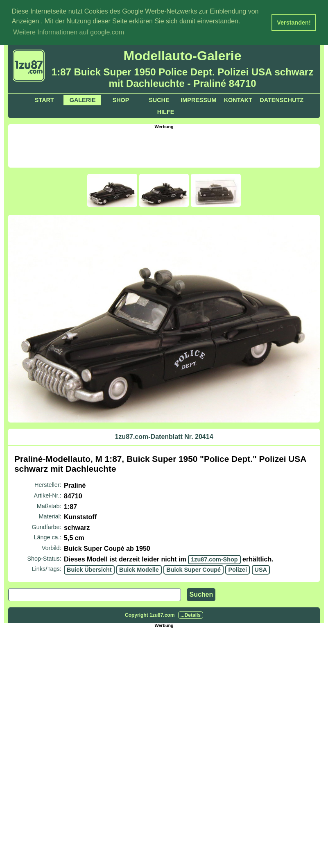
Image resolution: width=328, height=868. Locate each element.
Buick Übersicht (89, 569)
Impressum (198, 100)
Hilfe (166, 111)
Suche (159, 100)
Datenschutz (282, 100)
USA (261, 569)
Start (44, 100)
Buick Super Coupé (193, 569)
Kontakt (238, 100)
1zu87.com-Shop (214, 559)
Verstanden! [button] (294, 23)
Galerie (83, 100)
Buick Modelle (139, 569)
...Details (191, 615)
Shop (121, 100)
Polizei (238, 569)
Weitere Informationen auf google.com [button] (69, 32)
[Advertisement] (164, 147)
